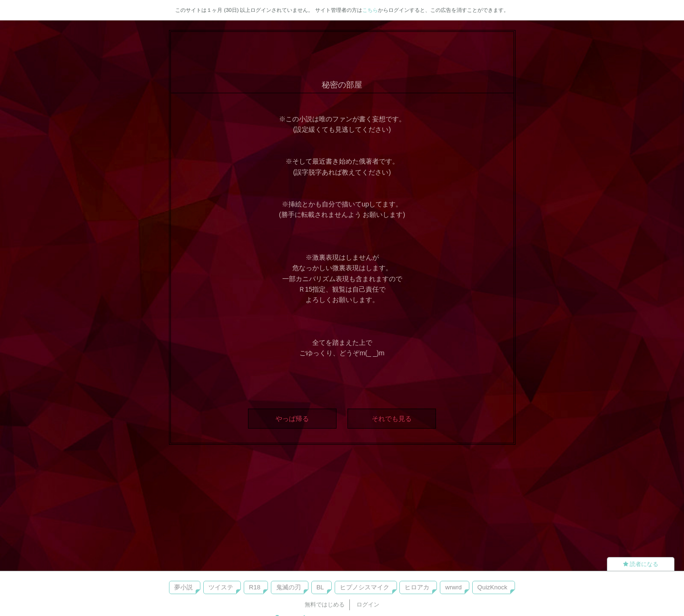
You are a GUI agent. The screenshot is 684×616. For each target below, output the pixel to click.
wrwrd (453, 587)
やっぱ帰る (292, 419)
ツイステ (221, 587)
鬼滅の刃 (288, 587)
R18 (255, 587)
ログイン (368, 605)
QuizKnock (492, 587)
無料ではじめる (325, 605)
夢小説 (183, 587)
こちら (370, 10)
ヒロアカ (417, 587)
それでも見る (392, 419)
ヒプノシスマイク (365, 587)
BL (320, 587)
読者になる (641, 564)
